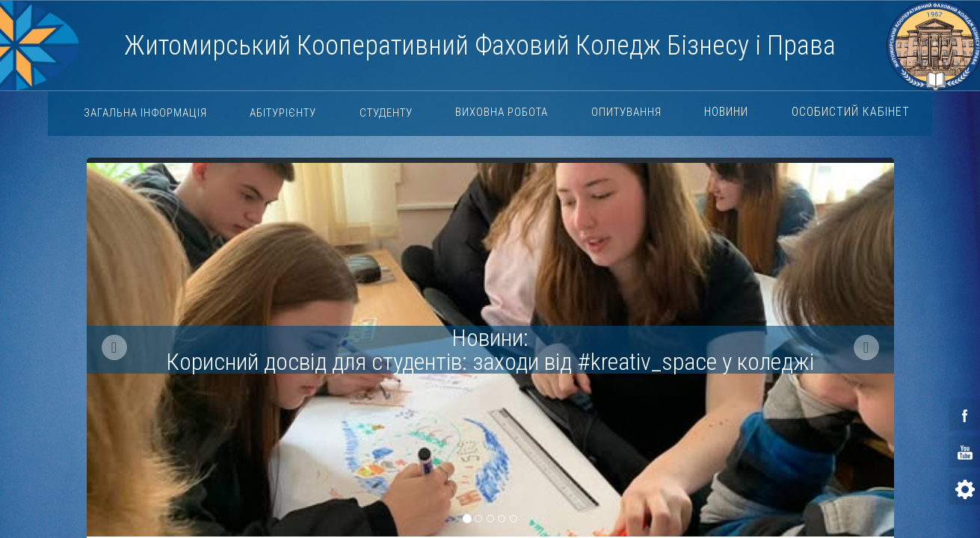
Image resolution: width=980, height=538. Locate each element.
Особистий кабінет (851, 112)
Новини (726, 112)
